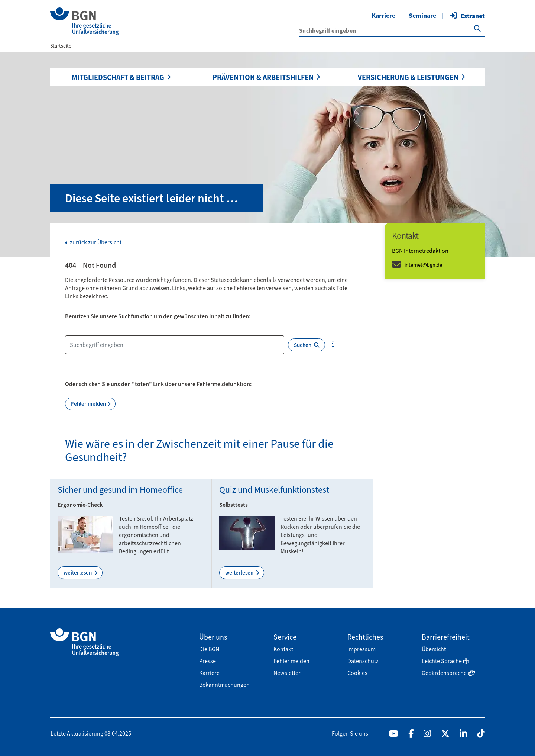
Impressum (361, 649)
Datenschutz (363, 661)
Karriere (383, 16)
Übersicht (434, 649)
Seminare (422, 16)
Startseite (61, 46)
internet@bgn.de (423, 265)
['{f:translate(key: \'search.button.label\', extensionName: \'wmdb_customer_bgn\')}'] (477, 29)
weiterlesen (78, 573)
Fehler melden (88, 404)
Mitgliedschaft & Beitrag (118, 77)
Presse (207, 661)
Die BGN (209, 649)
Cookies (357, 673)
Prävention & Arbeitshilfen (263, 77)
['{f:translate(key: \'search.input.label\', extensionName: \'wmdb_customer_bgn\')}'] (392, 30)
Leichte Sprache (445, 661)
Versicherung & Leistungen (408, 77)
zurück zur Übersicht (95, 242)
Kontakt (283, 649)
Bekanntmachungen (224, 685)
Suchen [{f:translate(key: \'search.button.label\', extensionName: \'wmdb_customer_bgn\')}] (307, 345)
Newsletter (287, 673)
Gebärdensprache (448, 673)
